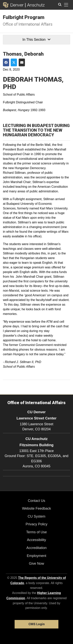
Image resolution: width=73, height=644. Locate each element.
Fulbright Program (24, 17)
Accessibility (36, 540)
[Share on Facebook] (6, 62)
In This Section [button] (36, 40)
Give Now (36, 564)
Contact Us (36, 501)
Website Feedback (36, 508)
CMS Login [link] (36, 624)
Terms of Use (36, 532)
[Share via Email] (22, 62)
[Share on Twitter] (14, 62)
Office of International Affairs (28, 24)
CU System (36, 516)
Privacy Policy (36, 524)
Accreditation (36, 548)
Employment (36, 556)
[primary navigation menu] (66, 5)
